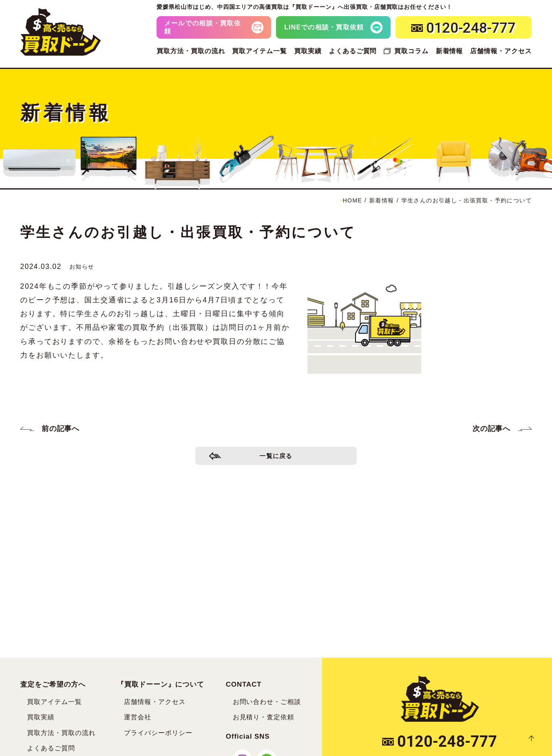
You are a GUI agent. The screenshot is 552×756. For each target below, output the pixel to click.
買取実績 (308, 51)
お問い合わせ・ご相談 (267, 702)
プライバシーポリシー (158, 733)
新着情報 (450, 51)
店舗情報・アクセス (501, 51)
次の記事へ (491, 429)
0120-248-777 (440, 741)
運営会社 (138, 717)
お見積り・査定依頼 (264, 717)
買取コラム (411, 51)
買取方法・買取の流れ (191, 51)
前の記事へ (61, 429)
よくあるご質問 (353, 51)
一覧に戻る (276, 458)
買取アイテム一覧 (259, 51)
